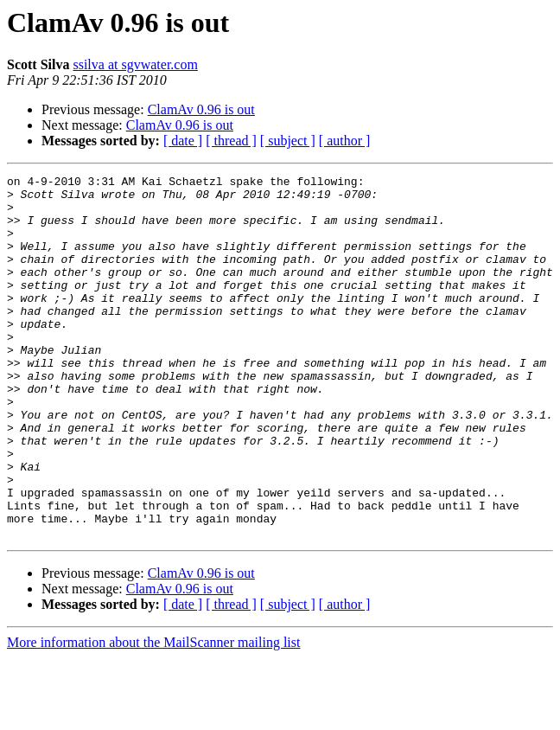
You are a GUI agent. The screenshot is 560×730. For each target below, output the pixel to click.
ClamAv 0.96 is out (201, 109)
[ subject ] (288, 141)
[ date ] (183, 141)
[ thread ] (231, 141)
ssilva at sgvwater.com (135, 64)
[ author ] (345, 141)
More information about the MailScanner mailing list (153, 715)
